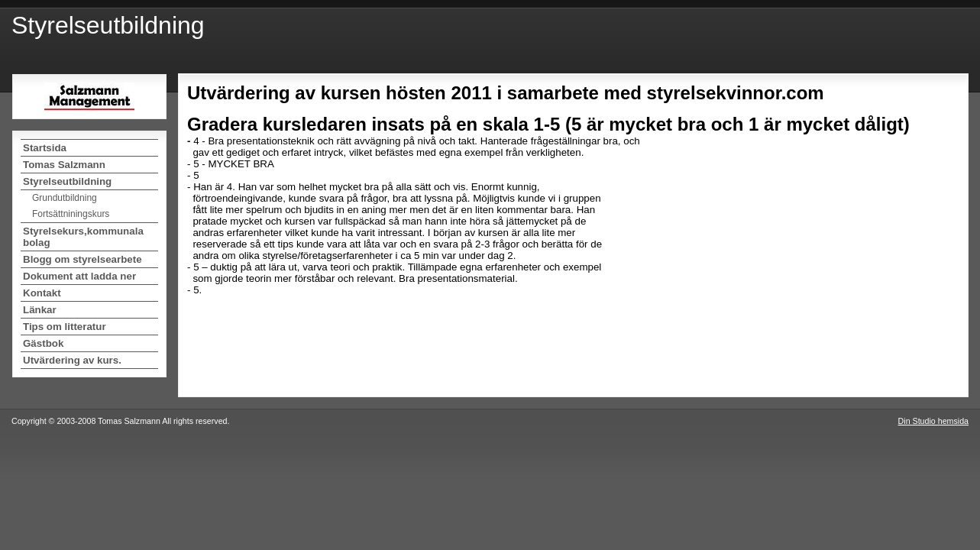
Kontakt (42, 293)
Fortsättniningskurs (71, 214)
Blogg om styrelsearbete (82, 259)
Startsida (45, 148)
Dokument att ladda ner (79, 276)
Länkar (40, 310)
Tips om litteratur (65, 327)
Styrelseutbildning (67, 181)
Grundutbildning (65, 198)
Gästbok (43, 343)
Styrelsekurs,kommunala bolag (83, 237)
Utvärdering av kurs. (72, 360)
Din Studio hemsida (933, 421)
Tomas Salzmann (64, 165)
